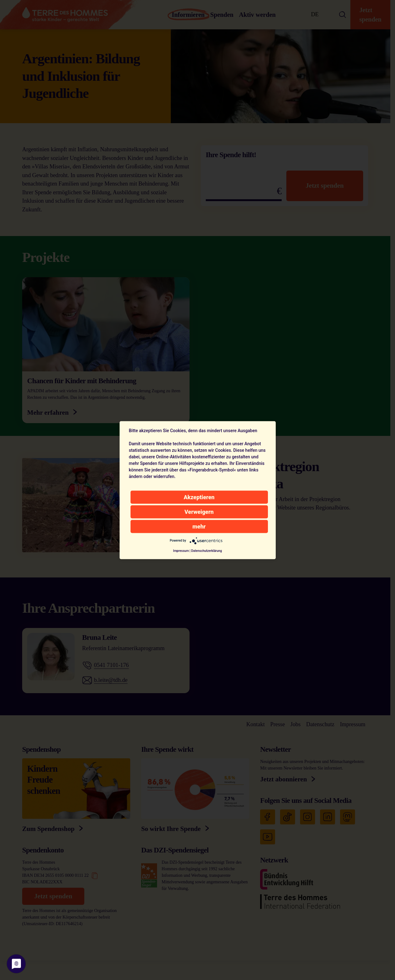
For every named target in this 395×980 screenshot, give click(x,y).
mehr (199, 526)
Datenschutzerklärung (206, 550)
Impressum (181, 550)
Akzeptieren (199, 497)
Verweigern (199, 512)
